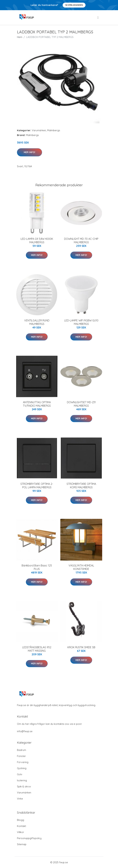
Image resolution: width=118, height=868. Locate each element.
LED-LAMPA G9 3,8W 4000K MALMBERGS (37, 241)
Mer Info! (29, 152)
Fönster (21, 756)
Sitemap (22, 844)
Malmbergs (54, 130)
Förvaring (23, 762)
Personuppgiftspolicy (29, 838)
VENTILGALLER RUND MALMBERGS (37, 322)
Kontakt (22, 826)
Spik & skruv (24, 786)
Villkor (21, 832)
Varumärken (39, 130)
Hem (20, 37)
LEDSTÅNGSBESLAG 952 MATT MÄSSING (37, 649)
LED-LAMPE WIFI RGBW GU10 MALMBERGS (81, 322)
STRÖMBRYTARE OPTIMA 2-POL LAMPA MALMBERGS (37, 486)
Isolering (22, 780)
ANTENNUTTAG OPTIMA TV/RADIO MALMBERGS (37, 404)
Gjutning (22, 768)
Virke (20, 799)
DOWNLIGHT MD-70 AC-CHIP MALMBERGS (81, 241)
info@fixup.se (25, 731)
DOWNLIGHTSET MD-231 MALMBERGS (81, 404)
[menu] (98, 18)
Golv (20, 774)
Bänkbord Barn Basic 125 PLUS (37, 567)
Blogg (21, 820)
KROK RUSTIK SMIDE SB (81, 647)
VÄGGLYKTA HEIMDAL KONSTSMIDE (81, 567)
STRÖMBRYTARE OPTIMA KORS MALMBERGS (81, 486)
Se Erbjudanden (74, 5)
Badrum (22, 750)
